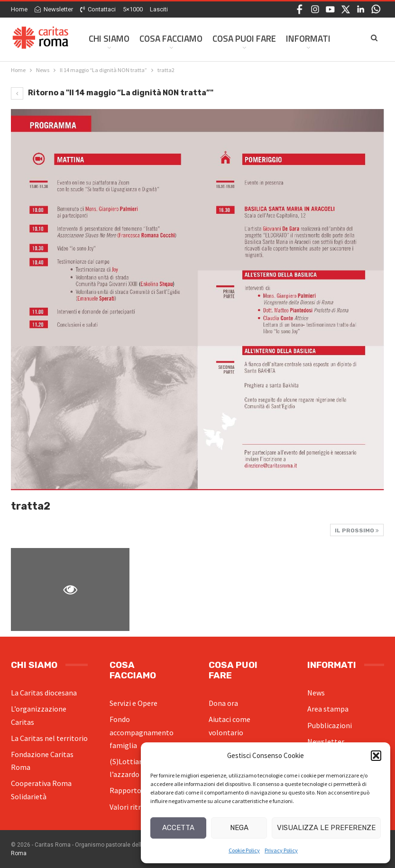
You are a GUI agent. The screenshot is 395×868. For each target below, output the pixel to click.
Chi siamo (109, 38)
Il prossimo (357, 530)
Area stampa (328, 709)
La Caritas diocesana (44, 693)
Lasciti (159, 9)
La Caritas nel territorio (49, 738)
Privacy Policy (281, 850)
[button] (376, 756)
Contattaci (98, 9)
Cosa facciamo (171, 38)
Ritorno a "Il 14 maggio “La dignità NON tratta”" (112, 93)
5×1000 (133, 9)
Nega (239, 828)
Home (19, 9)
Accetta (178, 828)
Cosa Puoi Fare (244, 38)
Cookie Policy (244, 850)
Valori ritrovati (133, 807)
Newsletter (54, 9)
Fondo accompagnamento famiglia (142, 732)
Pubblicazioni (330, 725)
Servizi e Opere (133, 703)
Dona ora (223, 703)
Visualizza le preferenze (326, 828)
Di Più (298, 38)
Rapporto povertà (139, 790)
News (316, 693)
